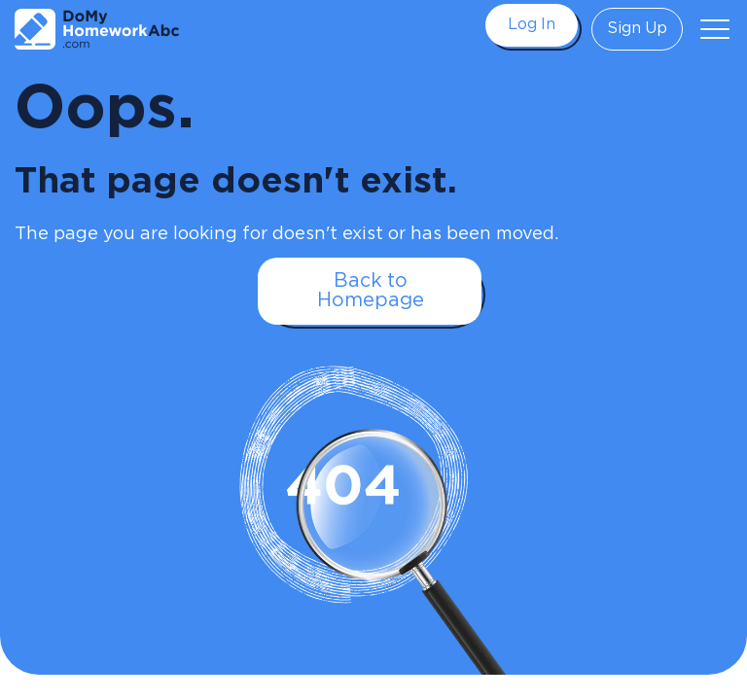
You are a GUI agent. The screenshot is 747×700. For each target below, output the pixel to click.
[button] (715, 29)
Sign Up (637, 29)
